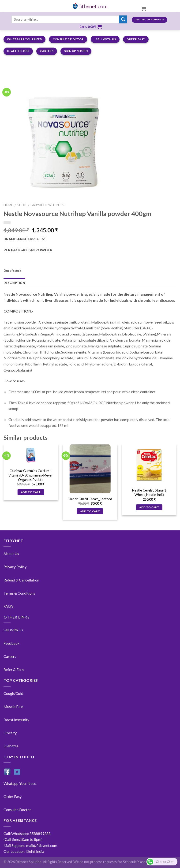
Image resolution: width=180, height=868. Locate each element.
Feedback (11, 643)
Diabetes (11, 746)
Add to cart (31, 492)
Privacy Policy (15, 567)
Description (14, 283)
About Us (11, 553)
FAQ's (9, 606)
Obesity (10, 733)
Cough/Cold (13, 693)
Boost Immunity (16, 720)
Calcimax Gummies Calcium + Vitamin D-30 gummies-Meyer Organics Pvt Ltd (31, 475)
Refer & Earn (14, 669)
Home (8, 205)
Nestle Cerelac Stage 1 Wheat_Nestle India (149, 492)
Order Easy (13, 796)
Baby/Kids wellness (47, 205)
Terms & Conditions (19, 593)
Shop (22, 205)
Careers (10, 656)
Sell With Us (13, 630)
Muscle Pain (13, 706)
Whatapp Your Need (20, 783)
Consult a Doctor (17, 810)
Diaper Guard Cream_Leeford (90, 499)
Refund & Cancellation (21, 580)
